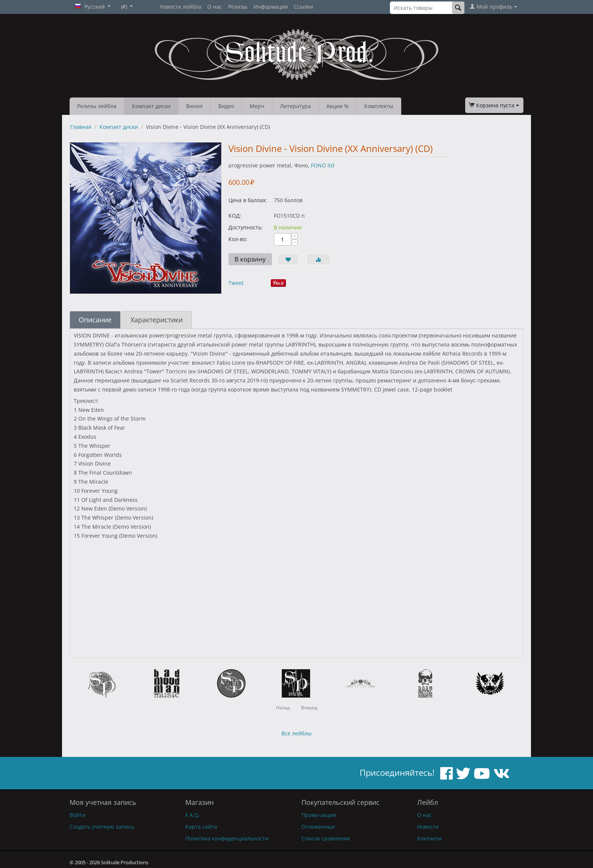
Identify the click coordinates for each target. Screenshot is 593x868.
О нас (215, 7)
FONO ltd (323, 165)
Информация (271, 7)
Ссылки (303, 7)
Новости (428, 827)
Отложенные (318, 827)
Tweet (236, 283)
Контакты (430, 838)
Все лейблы (296, 733)
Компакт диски (151, 106)
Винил (194, 106)
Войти (78, 815)
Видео (226, 106)
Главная (81, 127)
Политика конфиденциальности (227, 838)
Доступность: (246, 227)
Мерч (257, 106)
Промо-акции (319, 815)
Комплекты (379, 106)
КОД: (235, 216)
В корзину (250, 259)
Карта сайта (201, 827)
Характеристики (157, 320)
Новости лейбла (180, 7)
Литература (295, 106)
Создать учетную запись (102, 827)
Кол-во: (238, 239)
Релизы (238, 7)
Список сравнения (326, 838)
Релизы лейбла (97, 106)
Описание (95, 320)
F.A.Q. (193, 815)
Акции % (338, 106)
